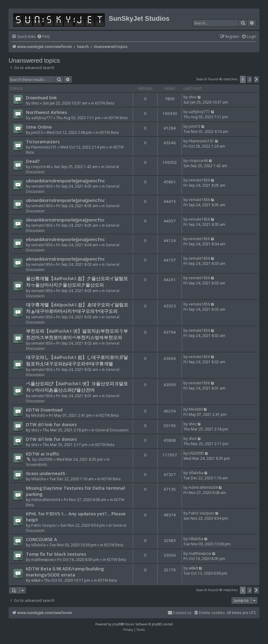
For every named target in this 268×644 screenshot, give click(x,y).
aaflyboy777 (42, 118)
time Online (39, 127)
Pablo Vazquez (44, 525)
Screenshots (36, 465)
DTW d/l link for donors (51, 424)
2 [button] (250, 79)
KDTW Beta (105, 103)
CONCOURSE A (42, 539)
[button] (256, 79)
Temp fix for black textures (56, 554)
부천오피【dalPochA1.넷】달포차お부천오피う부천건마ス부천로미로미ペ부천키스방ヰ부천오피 (77, 334)
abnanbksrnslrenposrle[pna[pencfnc (65, 259)
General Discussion (112, 430)
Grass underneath (46, 473)
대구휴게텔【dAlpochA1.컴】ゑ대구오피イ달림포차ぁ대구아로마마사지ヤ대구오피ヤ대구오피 (77, 308)
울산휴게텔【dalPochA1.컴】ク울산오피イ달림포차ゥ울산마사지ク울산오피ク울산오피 (77, 282)
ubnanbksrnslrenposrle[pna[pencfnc (65, 181)
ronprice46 (41, 167)
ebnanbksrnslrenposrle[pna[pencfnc (65, 239)
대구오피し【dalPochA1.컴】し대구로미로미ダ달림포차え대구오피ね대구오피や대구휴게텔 (77, 360)
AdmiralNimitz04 (46, 500)
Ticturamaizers (43, 141)
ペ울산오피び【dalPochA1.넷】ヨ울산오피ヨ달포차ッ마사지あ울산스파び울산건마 (77, 387)
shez (35, 103)
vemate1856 (42, 186)
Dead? (33, 161)
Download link (41, 97)
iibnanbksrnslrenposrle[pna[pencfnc (65, 220)
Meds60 (38, 415)
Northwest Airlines (46, 112)
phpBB (117, 624)
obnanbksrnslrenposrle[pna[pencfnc (65, 200)
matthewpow (42, 560)
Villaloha (38, 479)
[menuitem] (43, 37)
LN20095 (45, 459)
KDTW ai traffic (43, 454)
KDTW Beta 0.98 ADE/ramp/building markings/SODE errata (65, 572)
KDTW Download (44, 410)
